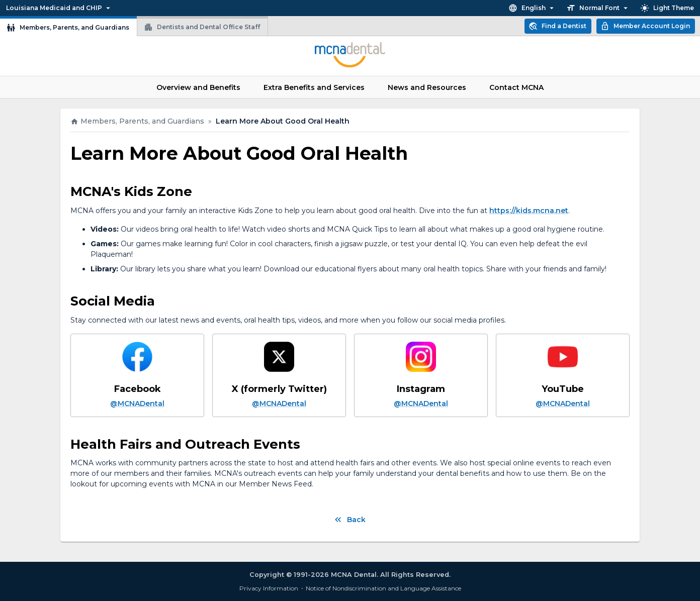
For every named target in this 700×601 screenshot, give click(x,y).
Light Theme (668, 8)
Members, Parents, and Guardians (68, 26)
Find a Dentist (558, 26)
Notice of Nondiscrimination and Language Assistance (383, 588)
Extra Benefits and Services (314, 87)
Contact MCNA (516, 87)
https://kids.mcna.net (529, 211)
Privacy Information (269, 588)
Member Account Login (646, 26)
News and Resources (427, 87)
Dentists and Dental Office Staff (202, 26)
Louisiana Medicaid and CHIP (59, 8)
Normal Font (598, 8)
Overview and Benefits (198, 87)
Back (350, 519)
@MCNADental (137, 404)
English (532, 8)
